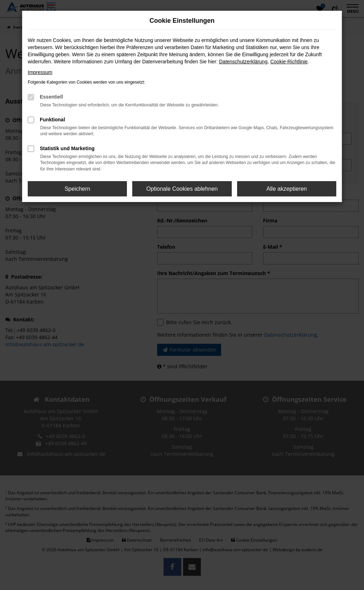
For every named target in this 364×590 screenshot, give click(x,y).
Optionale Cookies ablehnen (182, 189)
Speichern (77, 189)
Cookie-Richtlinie (289, 62)
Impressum (40, 72)
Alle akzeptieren (287, 189)
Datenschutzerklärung (243, 62)
